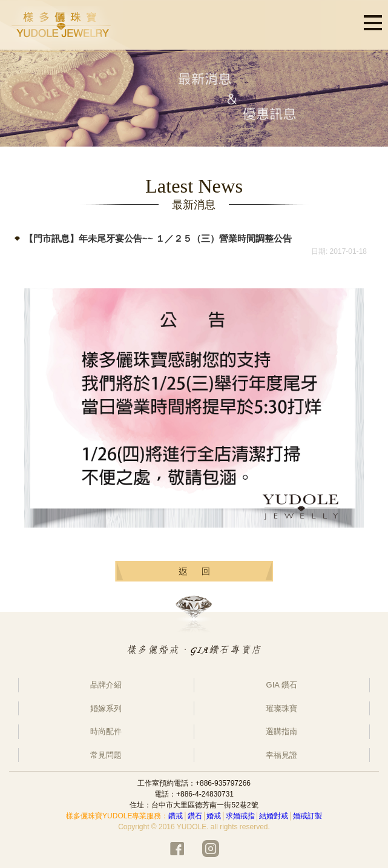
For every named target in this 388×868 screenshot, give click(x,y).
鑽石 (195, 816)
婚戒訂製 (307, 816)
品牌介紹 (106, 685)
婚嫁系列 (106, 708)
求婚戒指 (240, 816)
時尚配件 (106, 731)
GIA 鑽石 (282, 685)
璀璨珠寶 (281, 708)
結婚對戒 (274, 816)
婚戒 (214, 816)
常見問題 (106, 755)
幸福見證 (281, 755)
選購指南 (281, 731)
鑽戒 (176, 816)
